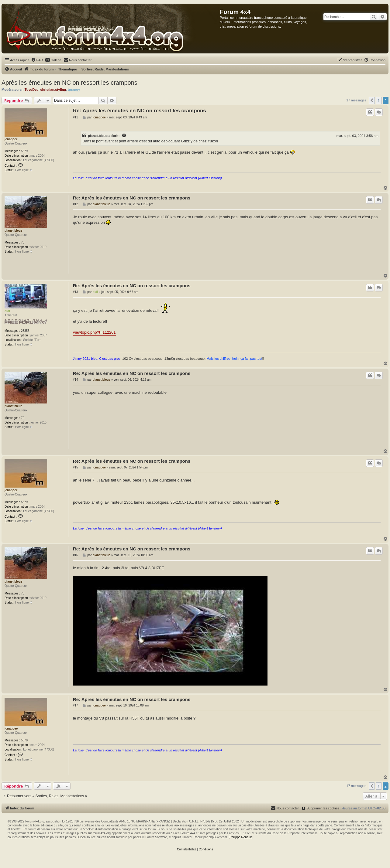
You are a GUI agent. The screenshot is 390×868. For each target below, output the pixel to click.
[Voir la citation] (124, 136)
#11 (76, 117)
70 (23, 242)
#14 (76, 380)
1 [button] (379, 100)
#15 (76, 467)
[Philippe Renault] (240, 837)
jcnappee (11, 139)
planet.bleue (98, 136)
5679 (24, 151)
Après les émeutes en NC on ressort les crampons (69, 83)
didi (7, 311)
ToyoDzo (32, 90)
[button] (372, 100)
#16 (76, 555)
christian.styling (53, 90)
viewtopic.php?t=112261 (94, 332)
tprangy (74, 90)
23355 (25, 331)
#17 (76, 705)
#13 (76, 292)
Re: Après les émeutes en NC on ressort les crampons (140, 111)
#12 (76, 204)
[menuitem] (37, 60)
